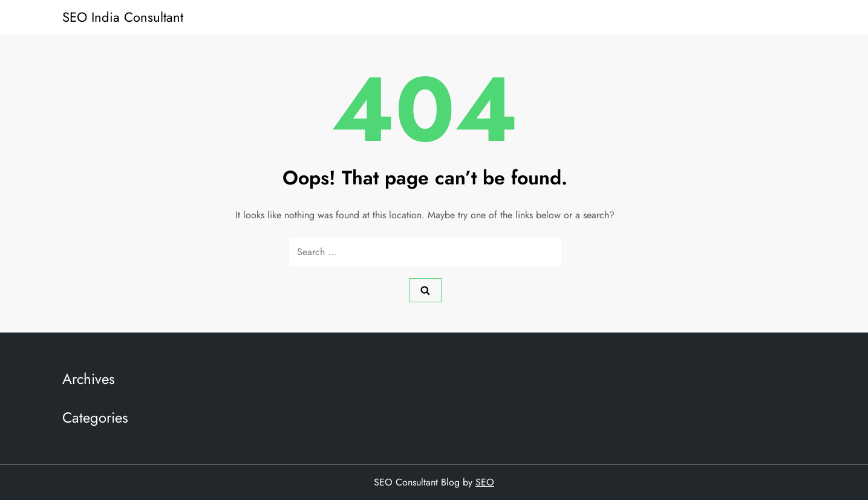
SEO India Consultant (123, 17)
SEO (485, 482)
